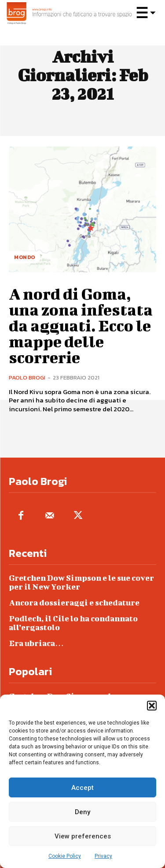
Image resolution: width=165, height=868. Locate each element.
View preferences (83, 836)
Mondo (25, 257)
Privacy (103, 856)
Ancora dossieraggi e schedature (74, 603)
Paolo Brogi (27, 378)
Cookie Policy (65, 856)
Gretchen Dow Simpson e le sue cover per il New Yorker (81, 582)
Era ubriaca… (36, 643)
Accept (82, 788)
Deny (82, 812)
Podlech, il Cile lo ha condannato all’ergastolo (73, 623)
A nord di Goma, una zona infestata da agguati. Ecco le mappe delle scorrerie (81, 325)
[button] (152, 706)
